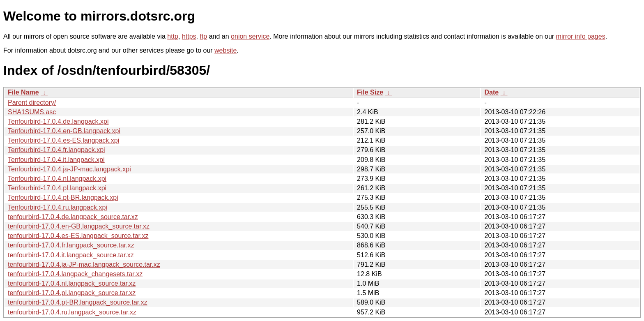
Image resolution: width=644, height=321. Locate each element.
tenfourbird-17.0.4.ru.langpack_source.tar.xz (72, 312)
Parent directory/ (32, 103)
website (225, 50)
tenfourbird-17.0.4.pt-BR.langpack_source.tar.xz (78, 302)
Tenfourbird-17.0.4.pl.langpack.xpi (57, 188)
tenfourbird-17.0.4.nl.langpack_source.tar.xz (72, 283)
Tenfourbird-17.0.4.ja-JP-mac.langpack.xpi (69, 169)
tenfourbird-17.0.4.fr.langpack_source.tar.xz (71, 245)
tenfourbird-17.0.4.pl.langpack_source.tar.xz (72, 293)
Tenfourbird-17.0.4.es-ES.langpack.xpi (63, 140)
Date (491, 92)
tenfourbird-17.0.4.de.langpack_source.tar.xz (73, 217)
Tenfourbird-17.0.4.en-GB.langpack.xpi (64, 131)
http (173, 36)
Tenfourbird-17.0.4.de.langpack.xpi (58, 121)
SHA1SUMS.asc (32, 112)
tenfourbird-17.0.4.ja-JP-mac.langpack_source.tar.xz (84, 264)
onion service (250, 36)
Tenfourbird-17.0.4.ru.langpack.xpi (57, 207)
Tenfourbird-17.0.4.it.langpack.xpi (56, 160)
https (189, 36)
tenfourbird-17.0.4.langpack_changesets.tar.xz (75, 274)
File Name (23, 92)
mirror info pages (581, 36)
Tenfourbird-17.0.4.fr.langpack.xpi (56, 150)
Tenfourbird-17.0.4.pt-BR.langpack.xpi (63, 197)
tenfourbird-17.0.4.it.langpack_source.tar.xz (71, 255)
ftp (203, 36)
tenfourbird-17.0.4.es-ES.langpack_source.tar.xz (78, 236)
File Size (370, 92)
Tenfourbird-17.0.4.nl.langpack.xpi (57, 179)
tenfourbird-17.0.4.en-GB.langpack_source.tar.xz (79, 226)
